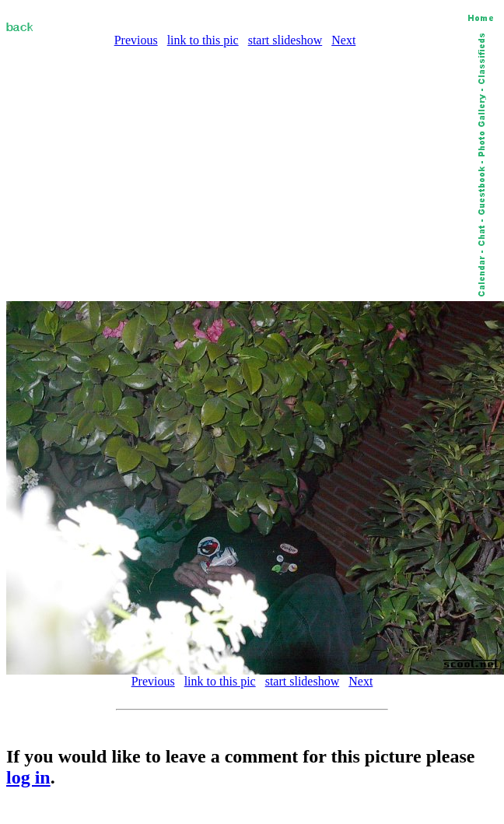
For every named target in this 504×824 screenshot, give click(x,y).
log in (28, 777)
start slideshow (285, 40)
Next (343, 40)
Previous (136, 40)
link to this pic (203, 40)
